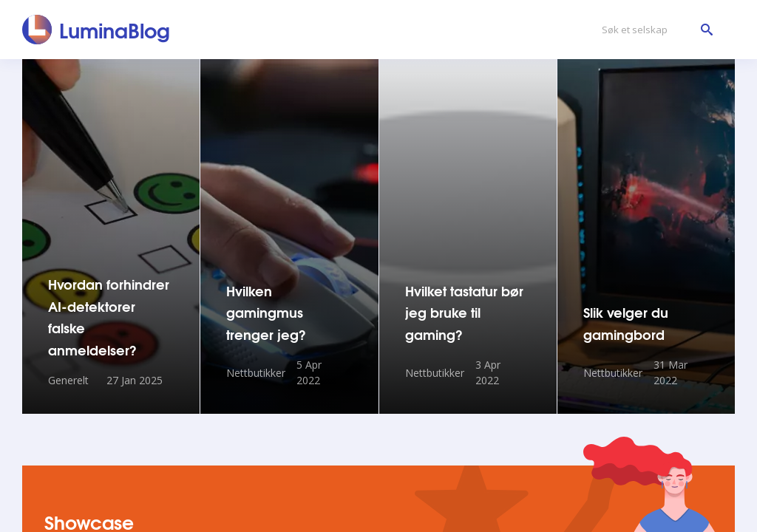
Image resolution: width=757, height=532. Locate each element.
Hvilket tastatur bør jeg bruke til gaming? (464, 312)
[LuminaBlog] (96, 30)
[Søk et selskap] (654, 30)
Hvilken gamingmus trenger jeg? (266, 312)
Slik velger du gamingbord (626, 323)
